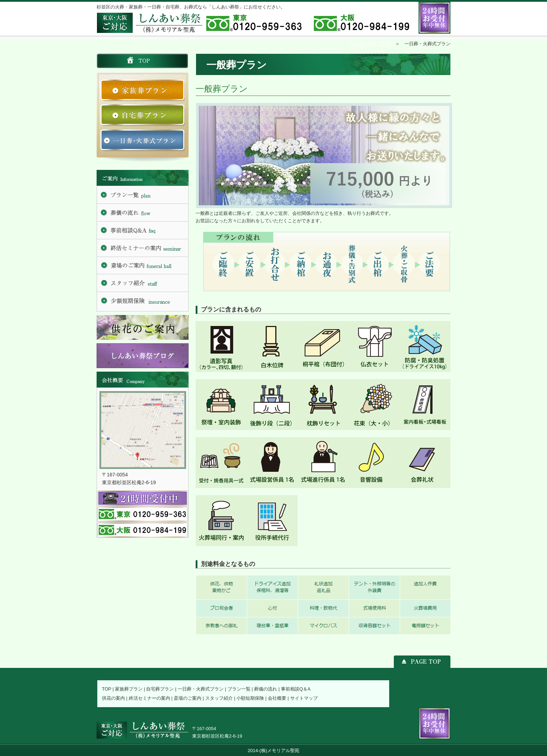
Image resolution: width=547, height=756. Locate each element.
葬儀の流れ (266, 689)
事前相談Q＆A (296, 689)
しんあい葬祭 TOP (372, 44)
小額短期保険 (250, 698)
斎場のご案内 (188, 698)
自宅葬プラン (160, 689)
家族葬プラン (129, 689)
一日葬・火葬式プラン (201, 689)
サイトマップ (304, 698)
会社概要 (277, 698)
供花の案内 (113, 698)
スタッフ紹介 (219, 698)
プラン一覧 (239, 689)
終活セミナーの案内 (149, 698)
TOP (106, 689)
